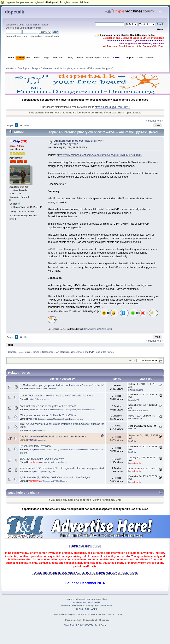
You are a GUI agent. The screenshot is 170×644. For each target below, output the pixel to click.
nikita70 (34, 399)
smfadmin (35, 462)
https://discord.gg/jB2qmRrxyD (112, 107)
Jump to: (132, 361)
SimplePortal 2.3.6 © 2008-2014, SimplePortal (85, 625)
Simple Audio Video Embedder (86, 602)
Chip (16, 141)
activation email (33, 28)
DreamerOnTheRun (40, 409)
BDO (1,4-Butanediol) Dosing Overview (42, 459)
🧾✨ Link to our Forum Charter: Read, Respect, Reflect (124, 35)
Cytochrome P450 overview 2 (36, 446)
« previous (151, 121)
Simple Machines (99, 599)
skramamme (36, 389)
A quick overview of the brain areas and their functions (53, 437)
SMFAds (65, 605)
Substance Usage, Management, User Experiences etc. (73, 410)
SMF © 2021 (84, 599)
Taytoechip (137, 419)
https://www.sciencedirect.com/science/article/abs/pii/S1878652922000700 (99, 155)
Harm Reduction (49, 389)
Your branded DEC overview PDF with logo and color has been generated (62, 468)
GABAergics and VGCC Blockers (54, 462)
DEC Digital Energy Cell (45, 472)
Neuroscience (41, 431)
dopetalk (14, 12)
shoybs (34, 419)
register (45, 25)
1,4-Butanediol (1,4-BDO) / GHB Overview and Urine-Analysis (55, 478)
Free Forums (78, 605)
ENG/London (44, 399)
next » (160, 121)
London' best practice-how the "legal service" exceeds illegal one (56, 396)
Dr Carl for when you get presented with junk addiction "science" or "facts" (62, 385)
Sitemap (90, 605)
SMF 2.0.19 (71, 599)
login (35, 25)
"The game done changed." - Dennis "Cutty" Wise (48, 415)
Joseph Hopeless (140, 410)
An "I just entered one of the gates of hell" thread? (48, 406)
